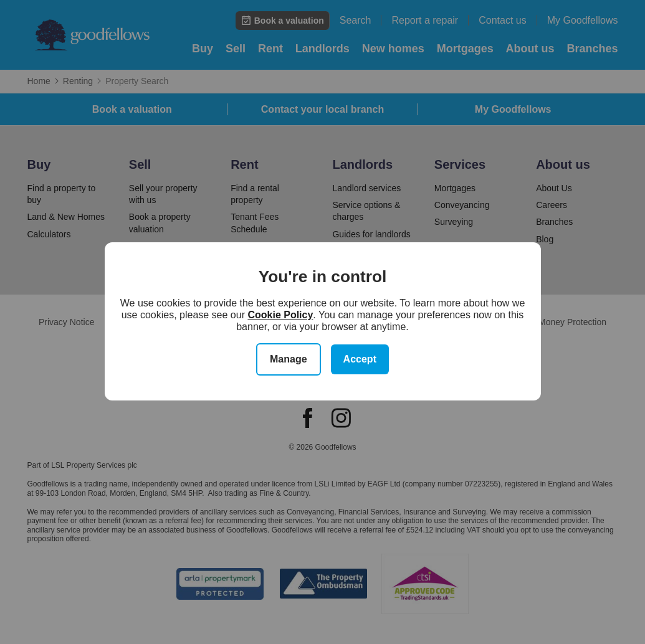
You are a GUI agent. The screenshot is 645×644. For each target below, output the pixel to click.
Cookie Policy (280, 315)
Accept (360, 359)
